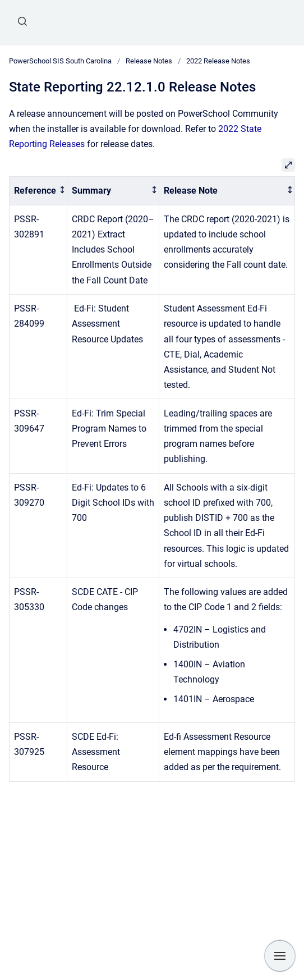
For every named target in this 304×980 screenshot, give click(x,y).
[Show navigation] (280, 956)
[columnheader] (38, 191)
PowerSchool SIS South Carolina (60, 61)
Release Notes (149, 61)
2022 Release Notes (218, 61)
